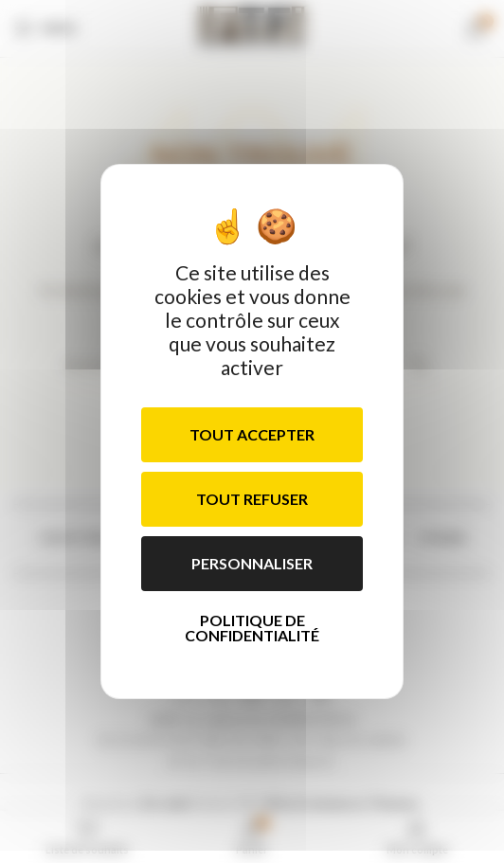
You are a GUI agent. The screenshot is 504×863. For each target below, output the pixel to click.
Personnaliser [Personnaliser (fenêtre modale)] (252, 563)
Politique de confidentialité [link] (252, 628)
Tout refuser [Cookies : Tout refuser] (252, 499)
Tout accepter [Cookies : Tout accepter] (252, 434)
